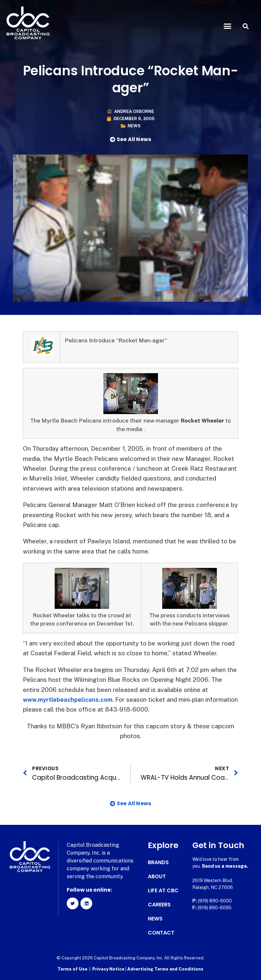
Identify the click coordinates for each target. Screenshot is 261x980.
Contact (161, 933)
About (157, 877)
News (134, 126)
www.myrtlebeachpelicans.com (70, 699)
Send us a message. (225, 866)
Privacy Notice (109, 969)
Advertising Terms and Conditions (165, 969)
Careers (159, 905)
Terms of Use (72, 969)
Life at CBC (163, 891)
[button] (227, 26)
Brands (158, 862)
